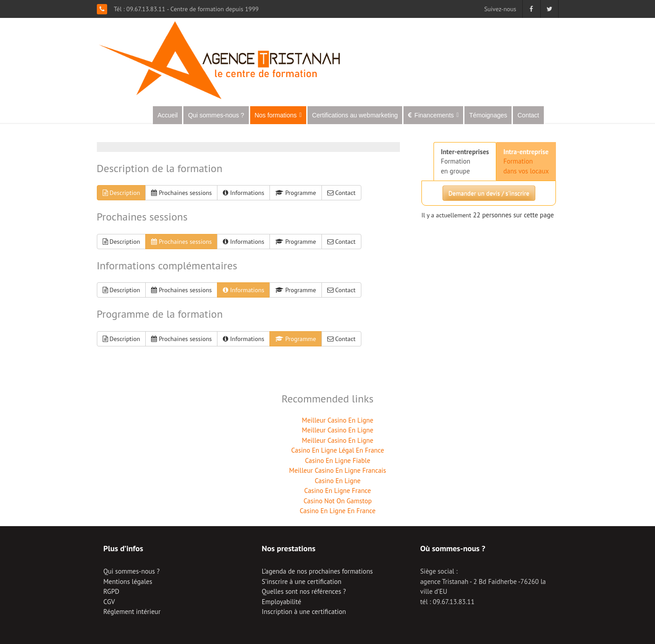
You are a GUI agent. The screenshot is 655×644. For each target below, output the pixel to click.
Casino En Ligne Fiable (338, 460)
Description (121, 193)
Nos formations (278, 115)
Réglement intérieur (132, 612)
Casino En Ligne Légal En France (337, 450)
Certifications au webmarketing (355, 115)
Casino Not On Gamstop (338, 501)
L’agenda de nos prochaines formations (317, 571)
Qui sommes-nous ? (216, 115)
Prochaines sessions (181, 193)
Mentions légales (128, 581)
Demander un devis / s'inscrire (489, 193)
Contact (528, 115)
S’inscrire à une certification (302, 581)
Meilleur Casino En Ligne (337, 420)
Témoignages (488, 115)
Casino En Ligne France (338, 491)
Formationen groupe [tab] (465, 161)
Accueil (167, 115)
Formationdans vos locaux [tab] (526, 161)
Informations (243, 193)
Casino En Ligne (338, 481)
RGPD (112, 591)
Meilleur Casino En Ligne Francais (338, 470)
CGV (109, 602)
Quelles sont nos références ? (304, 591)
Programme (295, 193)
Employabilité (282, 602)
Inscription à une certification (304, 612)
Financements (436, 115)
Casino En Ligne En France (337, 511)
